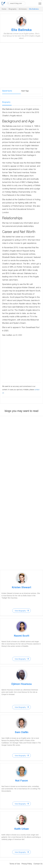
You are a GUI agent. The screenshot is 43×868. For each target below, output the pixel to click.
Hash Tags (25, 91)
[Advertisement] (21, 66)
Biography (12, 9)
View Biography (20, 611)
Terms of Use (15, 864)
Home (4, 9)
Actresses (23, 9)
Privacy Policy (27, 864)
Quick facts (7, 91)
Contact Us (38, 864)
